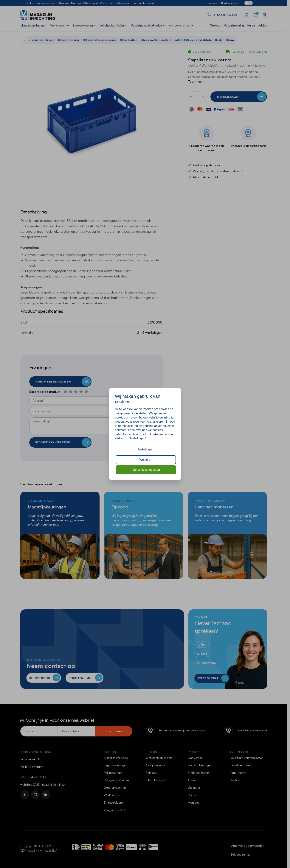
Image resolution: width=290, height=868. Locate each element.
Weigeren (146, 460)
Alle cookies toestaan (146, 470)
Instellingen (146, 449)
